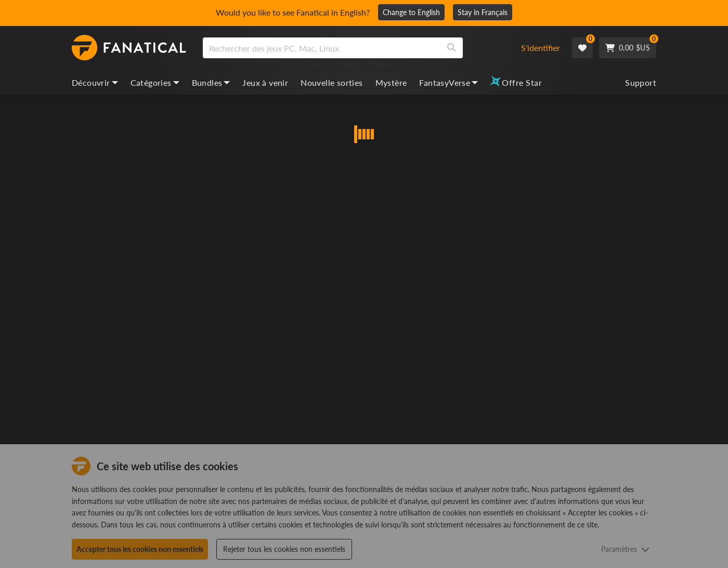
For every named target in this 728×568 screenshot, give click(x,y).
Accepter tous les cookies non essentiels (140, 549)
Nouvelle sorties (331, 82)
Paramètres (625, 549)
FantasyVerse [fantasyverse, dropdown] (448, 82)
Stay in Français (483, 12)
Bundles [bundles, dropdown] (211, 82)
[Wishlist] (582, 48)
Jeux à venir (265, 82)
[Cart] (628, 48)
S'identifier (541, 48)
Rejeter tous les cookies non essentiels (284, 549)
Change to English (411, 12)
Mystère (391, 82)
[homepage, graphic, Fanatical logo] (129, 48)
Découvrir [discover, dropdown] (95, 82)
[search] (322, 48)
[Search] (451, 48)
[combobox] (355, 48)
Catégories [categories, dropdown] (155, 82)
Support (641, 82)
